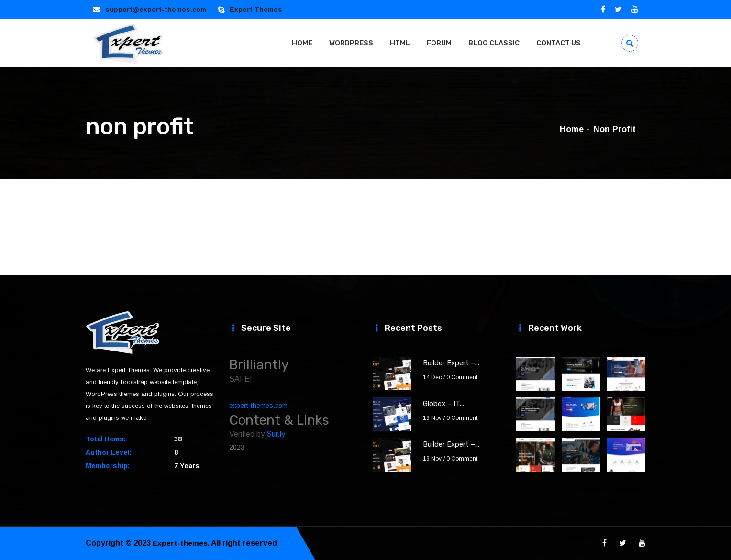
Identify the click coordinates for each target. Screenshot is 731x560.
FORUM (439, 43)
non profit (615, 129)
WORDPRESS (351, 43)
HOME (302, 43)
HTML (400, 43)
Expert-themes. (182, 543)
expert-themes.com (258, 406)
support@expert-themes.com (156, 10)
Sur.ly (276, 434)
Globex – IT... (443, 404)
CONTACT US (559, 43)
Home (572, 129)
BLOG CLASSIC (494, 43)
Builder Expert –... (451, 363)
